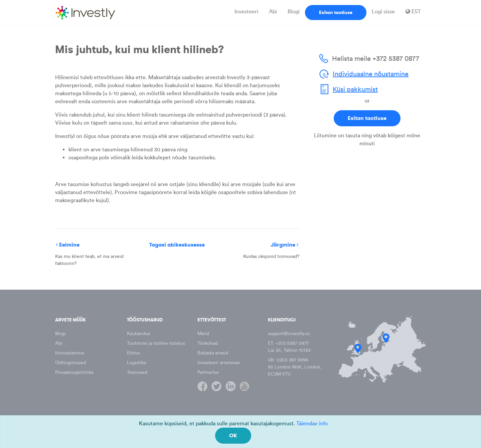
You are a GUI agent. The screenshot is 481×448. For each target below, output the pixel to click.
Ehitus (133, 353)
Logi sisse (383, 12)
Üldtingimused (70, 363)
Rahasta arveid (213, 353)
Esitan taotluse (336, 12)
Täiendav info (312, 423)
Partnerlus (208, 372)
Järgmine (285, 245)
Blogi (294, 12)
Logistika (136, 363)
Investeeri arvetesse (219, 363)
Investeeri (246, 12)
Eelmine (68, 245)
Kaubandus (138, 334)
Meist (203, 334)
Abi (273, 12)
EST (413, 12)
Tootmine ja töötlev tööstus (156, 343)
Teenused (137, 372)
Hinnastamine (70, 353)
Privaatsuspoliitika (74, 372)
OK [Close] (233, 435)
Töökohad (208, 343)
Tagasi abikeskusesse (177, 245)
